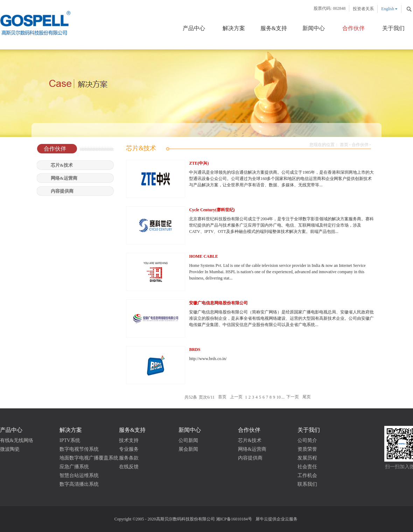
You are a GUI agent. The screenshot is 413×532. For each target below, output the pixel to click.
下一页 (293, 397)
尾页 (307, 397)
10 (279, 397)
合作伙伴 (360, 145)
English (388, 9)
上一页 (236, 397)
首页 (344, 145)
